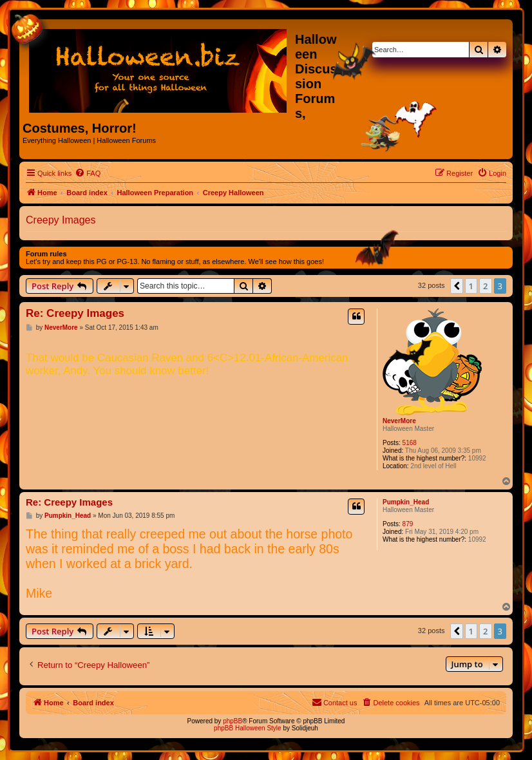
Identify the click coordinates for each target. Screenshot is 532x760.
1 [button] (471, 286)
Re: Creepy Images (75, 313)
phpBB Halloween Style (248, 728)
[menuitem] (88, 173)
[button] (457, 286)
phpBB (233, 721)
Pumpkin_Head (406, 502)
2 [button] (485, 286)
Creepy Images (61, 220)
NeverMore (399, 421)
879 (408, 524)
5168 (410, 443)
